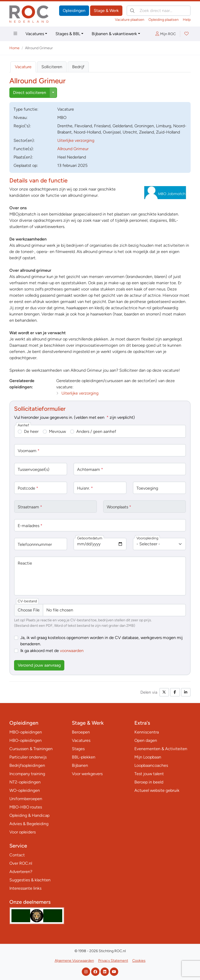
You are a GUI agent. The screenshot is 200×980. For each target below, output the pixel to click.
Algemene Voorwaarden (74, 961)
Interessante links (25, 888)
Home (14, 48)
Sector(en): (24, 140)
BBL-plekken (84, 757)
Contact (17, 855)
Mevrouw (57, 431)
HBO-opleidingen (26, 740)
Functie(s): (24, 149)
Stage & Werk (106, 11)
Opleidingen (74, 11)
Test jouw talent (149, 774)
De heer (31, 431)
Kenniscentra (147, 732)
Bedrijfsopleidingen (27, 765)
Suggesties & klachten (30, 880)
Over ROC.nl (21, 863)
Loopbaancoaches (151, 765)
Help (187, 20)
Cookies (139, 961)
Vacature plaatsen (130, 20)
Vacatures (35, 34)
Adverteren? (21, 872)
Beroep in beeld (149, 782)
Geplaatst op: (26, 165)
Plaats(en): (23, 157)
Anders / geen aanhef (96, 431)
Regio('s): (22, 126)
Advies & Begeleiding (29, 824)
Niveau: (21, 118)
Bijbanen (80, 765)
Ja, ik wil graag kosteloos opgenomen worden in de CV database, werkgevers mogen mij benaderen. (101, 641)
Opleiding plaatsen (164, 20)
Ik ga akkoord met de (52, 651)
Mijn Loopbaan (148, 757)
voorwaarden (72, 651)
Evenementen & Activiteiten (161, 749)
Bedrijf (78, 67)
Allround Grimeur (73, 149)
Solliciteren (52, 67)
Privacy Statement (113, 961)
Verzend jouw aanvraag (39, 665)
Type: (26, 109)
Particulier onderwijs (28, 757)
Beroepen (81, 732)
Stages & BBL (68, 34)
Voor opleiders (23, 832)
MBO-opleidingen (26, 732)
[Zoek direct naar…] (159, 11)
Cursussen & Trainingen (31, 749)
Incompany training (27, 774)
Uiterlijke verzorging (76, 140)
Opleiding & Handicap (29, 815)
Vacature (23, 67)
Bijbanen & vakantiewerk (114, 34)
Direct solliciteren (30, 93)
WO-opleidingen (25, 790)
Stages (78, 749)
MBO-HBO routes (26, 807)
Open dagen (146, 740)
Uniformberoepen (26, 799)
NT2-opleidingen (25, 782)
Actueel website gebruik (157, 790)
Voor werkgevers (87, 774)
